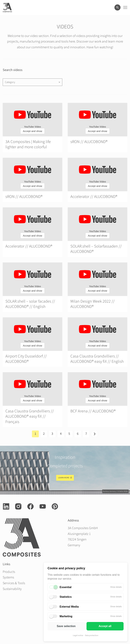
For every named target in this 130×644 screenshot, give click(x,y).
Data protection (92, 635)
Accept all (105, 626)
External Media (69, 607)
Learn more (64, 478)
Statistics (66, 597)
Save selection (66, 626)
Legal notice (78, 635)
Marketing (66, 616)
